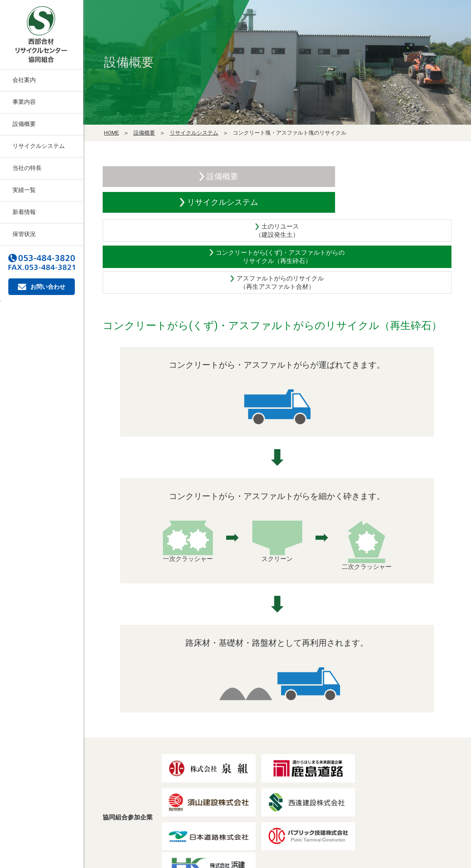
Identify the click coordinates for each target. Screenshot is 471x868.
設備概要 (24, 124)
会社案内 (24, 80)
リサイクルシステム (39, 146)
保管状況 (24, 234)
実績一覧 (24, 190)
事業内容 (24, 102)
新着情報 (24, 212)
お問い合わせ (42, 287)
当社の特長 (27, 168)
